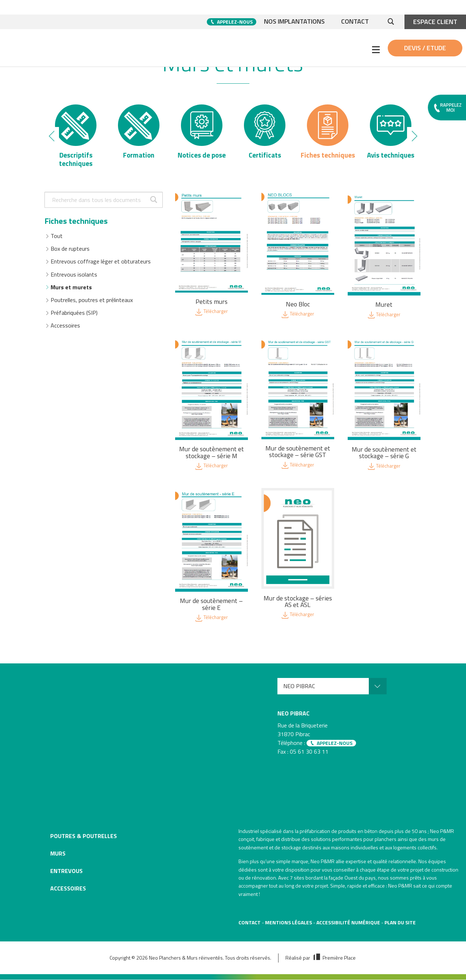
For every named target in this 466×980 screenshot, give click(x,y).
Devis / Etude (425, 48)
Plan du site (400, 923)
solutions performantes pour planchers (354, 840)
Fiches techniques (76, 225)
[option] (76, 138)
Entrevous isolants (74, 279)
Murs (58, 854)
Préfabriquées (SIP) (74, 317)
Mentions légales (289, 923)
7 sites (297, 878)
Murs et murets (71, 291)
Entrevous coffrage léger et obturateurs (101, 266)
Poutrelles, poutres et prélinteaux (92, 304)
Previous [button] (52, 138)
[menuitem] (332, 687)
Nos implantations (293, 22)
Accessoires (65, 330)
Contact (355, 22)
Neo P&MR (323, 862)
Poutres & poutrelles (84, 837)
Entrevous (66, 872)
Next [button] (414, 138)
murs (433, 840)
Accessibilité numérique (348, 923)
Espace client (435, 22)
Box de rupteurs (70, 253)
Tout (57, 240)
